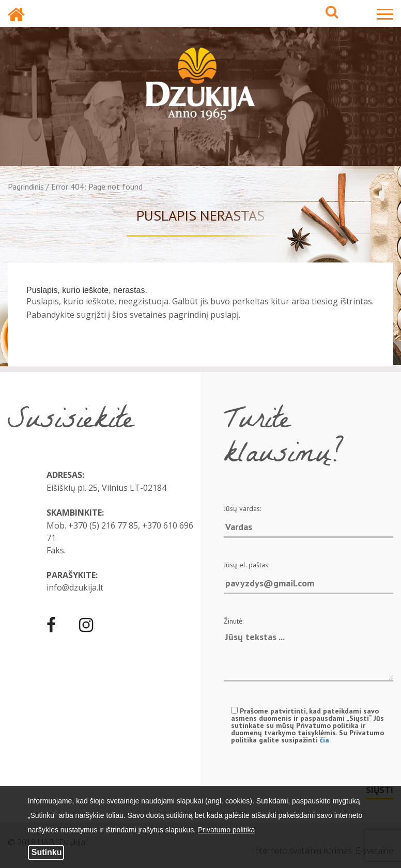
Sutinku (47, 852)
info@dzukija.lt (75, 587)
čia (325, 740)
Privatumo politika (227, 830)
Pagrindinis (26, 187)
